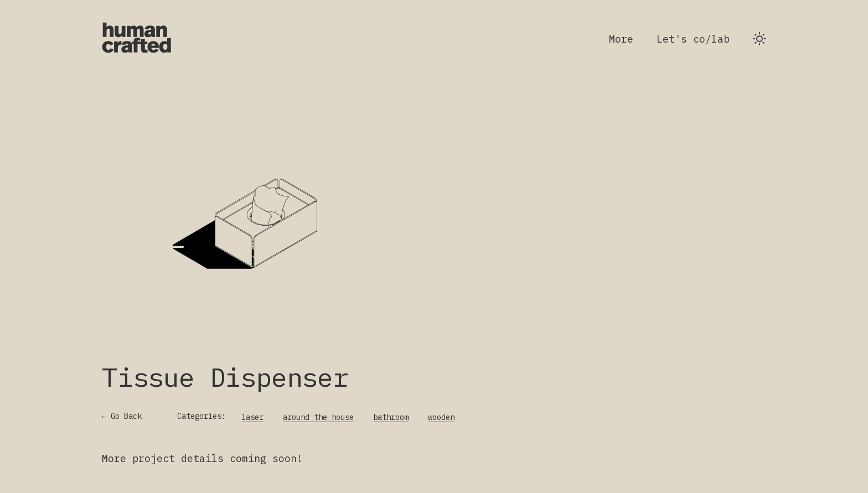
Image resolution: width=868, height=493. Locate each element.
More (621, 39)
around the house (318, 417)
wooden (441, 417)
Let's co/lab (693, 39)
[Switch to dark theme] (759, 39)
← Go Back (122, 416)
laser (252, 417)
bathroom (391, 417)
